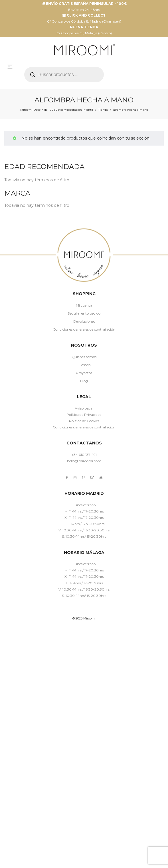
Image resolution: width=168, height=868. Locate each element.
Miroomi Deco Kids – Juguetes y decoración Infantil (57, 110)
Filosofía (84, 365)
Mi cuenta (84, 305)
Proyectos (84, 373)
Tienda (103, 110)
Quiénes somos (84, 357)
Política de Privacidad (84, 415)
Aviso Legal (84, 408)
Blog (84, 381)
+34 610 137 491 (84, 455)
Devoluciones (84, 321)
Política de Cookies (84, 421)
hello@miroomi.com (84, 461)
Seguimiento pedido (84, 313)
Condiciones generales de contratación (84, 329)
